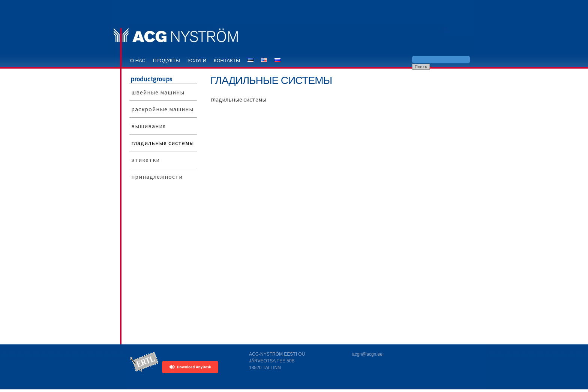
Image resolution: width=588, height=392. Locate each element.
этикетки (145, 160)
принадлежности (157, 177)
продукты (166, 61)
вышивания (148, 126)
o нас (138, 61)
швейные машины (158, 92)
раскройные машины (162, 109)
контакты (227, 61)
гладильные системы (163, 143)
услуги (197, 61)
